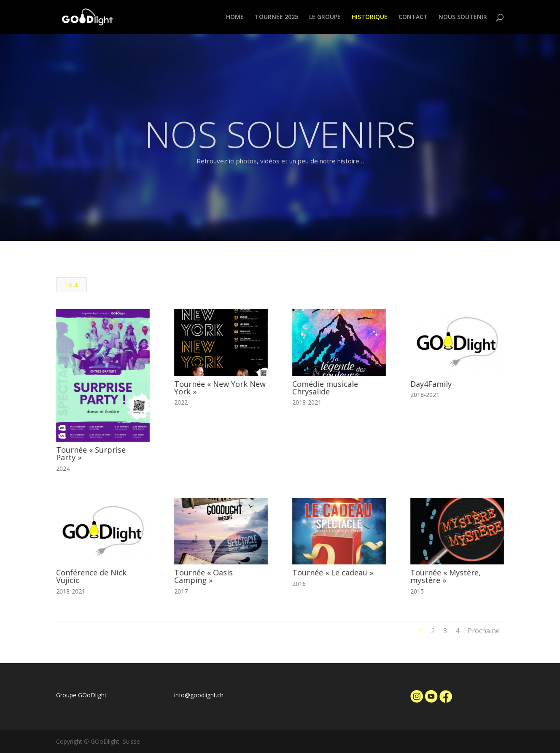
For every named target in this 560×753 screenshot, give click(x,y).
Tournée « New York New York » (220, 388)
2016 (299, 584)
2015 (417, 591)
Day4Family (431, 384)
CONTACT (413, 17)
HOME (235, 17)
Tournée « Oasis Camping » (203, 576)
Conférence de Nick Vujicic (91, 576)
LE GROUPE (325, 17)
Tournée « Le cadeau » (333, 572)
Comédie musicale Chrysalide (325, 388)
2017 (181, 591)
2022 (181, 402)
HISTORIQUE (370, 17)
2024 (62, 468)
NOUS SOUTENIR (463, 17)
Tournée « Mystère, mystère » (446, 576)
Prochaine (484, 631)
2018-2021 (307, 402)
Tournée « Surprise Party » (90, 453)
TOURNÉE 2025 (276, 17)
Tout (71, 285)
